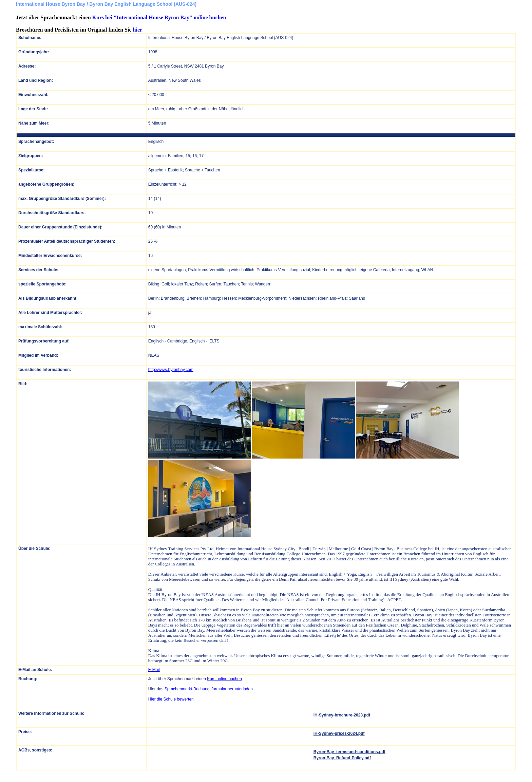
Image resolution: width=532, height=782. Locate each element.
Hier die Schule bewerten (171, 699)
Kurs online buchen (224, 679)
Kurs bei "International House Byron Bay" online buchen (159, 17)
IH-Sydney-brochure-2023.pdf (342, 715)
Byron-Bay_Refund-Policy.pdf (342, 758)
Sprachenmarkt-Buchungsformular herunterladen (209, 689)
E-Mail (154, 670)
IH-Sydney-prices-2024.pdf (339, 733)
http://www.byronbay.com (171, 370)
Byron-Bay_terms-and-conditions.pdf (349, 752)
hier (138, 30)
